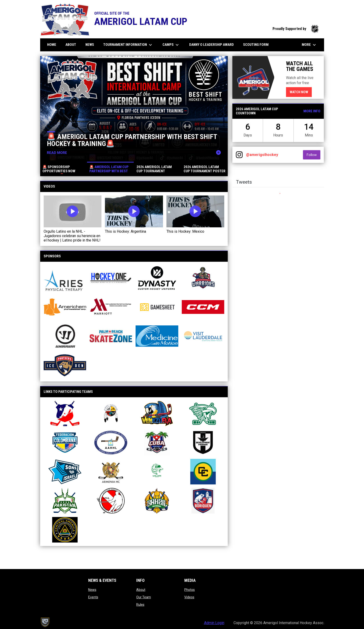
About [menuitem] (73, 45)
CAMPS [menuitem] (171, 45)
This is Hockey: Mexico (185, 231)
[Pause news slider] (218, 152)
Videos (189, 597)
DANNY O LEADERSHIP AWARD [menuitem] (213, 45)
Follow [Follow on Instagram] (314, 155)
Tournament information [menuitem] (128, 45)
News (92, 590)
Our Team (144, 597)
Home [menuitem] (52, 45)
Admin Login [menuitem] (214, 623)
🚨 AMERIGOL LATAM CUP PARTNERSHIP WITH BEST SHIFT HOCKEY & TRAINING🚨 (132, 140)
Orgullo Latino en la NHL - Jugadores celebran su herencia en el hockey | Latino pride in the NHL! (72, 236)
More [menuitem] (309, 45)
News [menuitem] (90, 45)
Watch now (301, 92)
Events (93, 597)
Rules (140, 605)
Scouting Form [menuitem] (256, 45)
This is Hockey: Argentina (125, 231)
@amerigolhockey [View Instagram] (262, 155)
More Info (312, 111)
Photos (190, 590)
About (141, 590)
